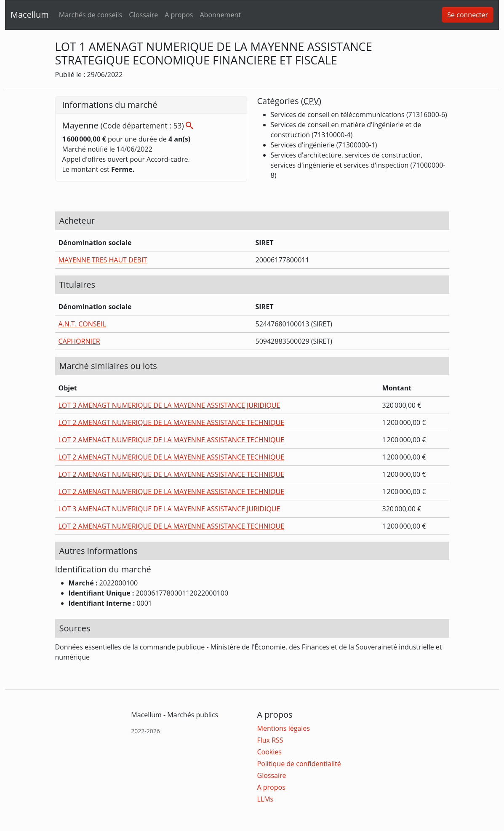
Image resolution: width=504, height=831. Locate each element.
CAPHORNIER (79, 341)
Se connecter (468, 15)
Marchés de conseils (91, 15)
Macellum (30, 15)
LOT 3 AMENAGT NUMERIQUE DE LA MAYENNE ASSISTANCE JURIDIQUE (169, 405)
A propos (179, 15)
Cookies (269, 752)
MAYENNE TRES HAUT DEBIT (103, 260)
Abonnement (220, 15)
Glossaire (143, 15)
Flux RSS (270, 740)
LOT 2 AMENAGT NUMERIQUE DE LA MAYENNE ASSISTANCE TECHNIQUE (172, 422)
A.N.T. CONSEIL (82, 324)
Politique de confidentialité (299, 764)
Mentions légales (284, 728)
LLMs (265, 799)
